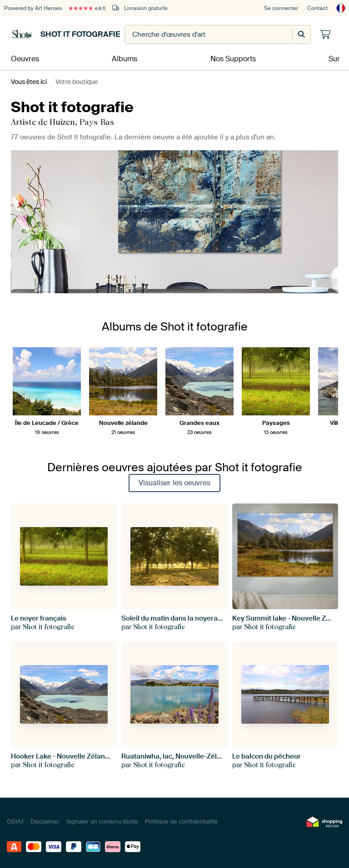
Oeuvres (22, 57)
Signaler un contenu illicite (102, 819)
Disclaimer (45, 819)
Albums (123, 57)
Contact (317, 8)
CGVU (15, 819)
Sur (334, 57)
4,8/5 (91, 8)
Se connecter (281, 8)
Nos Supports (232, 57)
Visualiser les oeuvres (174, 480)
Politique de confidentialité (181, 819)
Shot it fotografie (65, 35)
